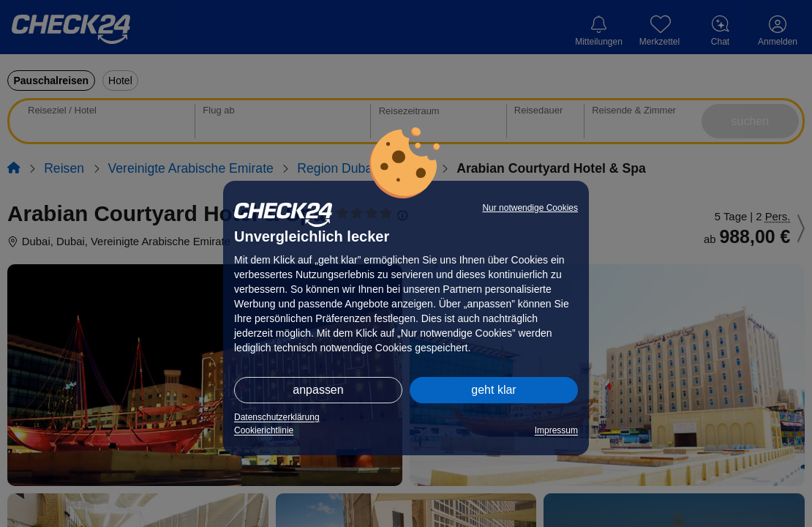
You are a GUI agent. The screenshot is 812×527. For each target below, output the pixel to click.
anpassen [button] (318, 390)
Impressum (556, 430)
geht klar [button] (493, 390)
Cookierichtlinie (264, 430)
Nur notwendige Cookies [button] (530, 208)
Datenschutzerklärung (277, 417)
